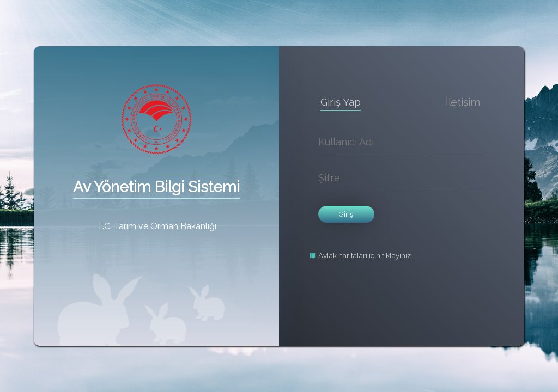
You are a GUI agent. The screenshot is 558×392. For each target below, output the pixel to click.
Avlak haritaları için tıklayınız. (365, 256)
